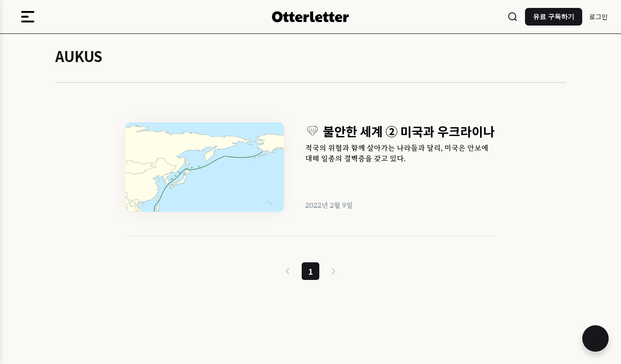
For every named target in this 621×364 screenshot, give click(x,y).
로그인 (599, 17)
